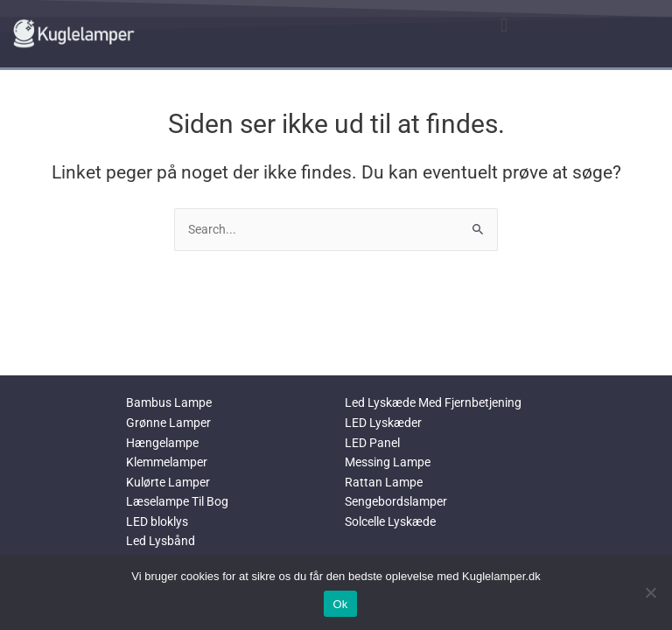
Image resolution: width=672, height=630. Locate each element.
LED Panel (372, 443)
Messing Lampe (388, 462)
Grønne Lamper (168, 423)
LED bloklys (157, 521)
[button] (504, 25)
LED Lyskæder (383, 423)
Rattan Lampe (384, 482)
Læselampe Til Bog (177, 501)
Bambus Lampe (169, 402)
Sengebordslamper (396, 501)
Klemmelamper (167, 462)
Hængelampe (162, 443)
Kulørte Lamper (168, 482)
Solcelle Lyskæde (390, 521)
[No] (650, 592)
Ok (340, 604)
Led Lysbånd (161, 541)
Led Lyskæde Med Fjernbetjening (433, 402)
